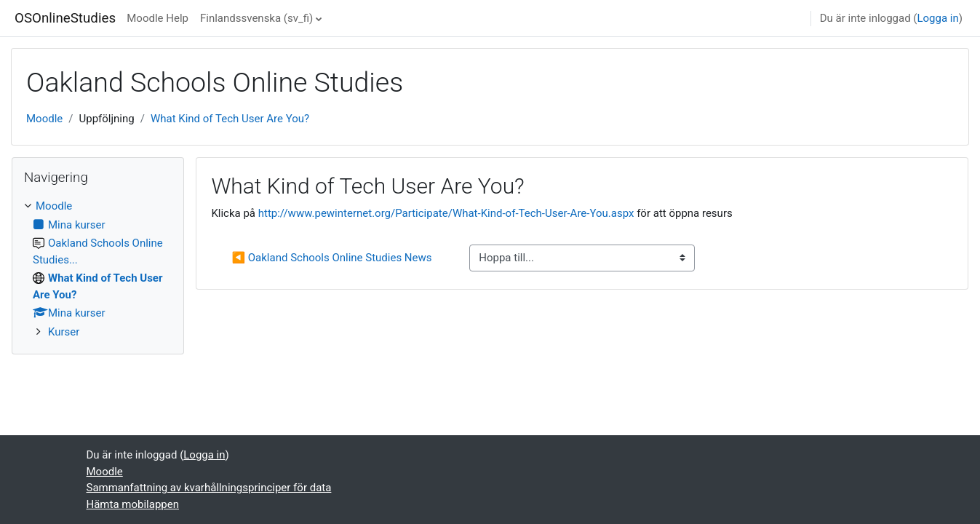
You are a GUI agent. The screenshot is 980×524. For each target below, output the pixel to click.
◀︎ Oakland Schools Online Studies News (331, 258)
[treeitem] (98, 269)
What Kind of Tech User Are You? (230, 119)
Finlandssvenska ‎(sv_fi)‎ (256, 18)
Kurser (64, 332)
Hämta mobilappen (133, 504)
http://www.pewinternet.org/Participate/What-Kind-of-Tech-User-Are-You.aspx (446, 213)
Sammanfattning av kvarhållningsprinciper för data (209, 488)
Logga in (937, 18)
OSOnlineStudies (65, 18)
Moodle (44, 119)
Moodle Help (158, 18)
